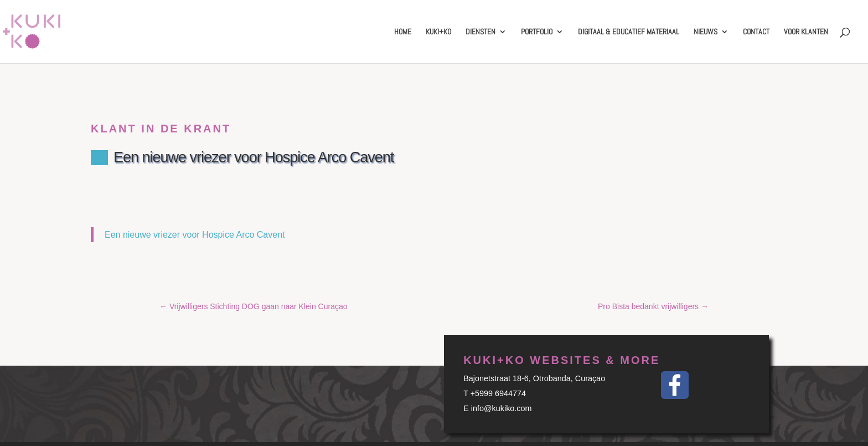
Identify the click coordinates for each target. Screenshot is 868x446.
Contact (756, 32)
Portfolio (537, 32)
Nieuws (706, 32)
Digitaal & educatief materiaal (629, 32)
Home (403, 32)
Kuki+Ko (438, 32)
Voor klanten (806, 32)
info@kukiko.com (502, 408)
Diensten (480, 32)
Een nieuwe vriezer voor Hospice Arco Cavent (195, 235)
